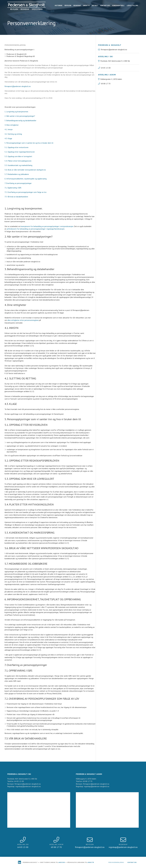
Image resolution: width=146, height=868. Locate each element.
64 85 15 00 (62, 862)
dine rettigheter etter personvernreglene (23, 320)
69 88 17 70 (91, 862)
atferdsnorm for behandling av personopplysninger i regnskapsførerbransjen (36, 229)
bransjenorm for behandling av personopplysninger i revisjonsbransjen (47, 226)
